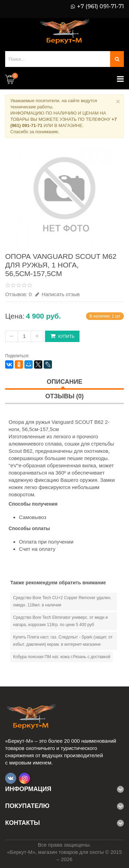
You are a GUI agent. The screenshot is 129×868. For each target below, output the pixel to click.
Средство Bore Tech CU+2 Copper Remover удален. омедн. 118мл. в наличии (62, 601)
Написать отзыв (57, 294)
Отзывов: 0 (18, 294)
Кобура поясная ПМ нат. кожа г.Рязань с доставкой (62, 657)
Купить (62, 336)
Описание (64, 382)
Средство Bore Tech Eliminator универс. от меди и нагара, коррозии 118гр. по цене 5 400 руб (61, 621)
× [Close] (118, 101)
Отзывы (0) (65, 396)
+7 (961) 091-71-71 (100, 7)
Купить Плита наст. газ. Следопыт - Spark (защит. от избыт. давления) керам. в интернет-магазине (63, 641)
